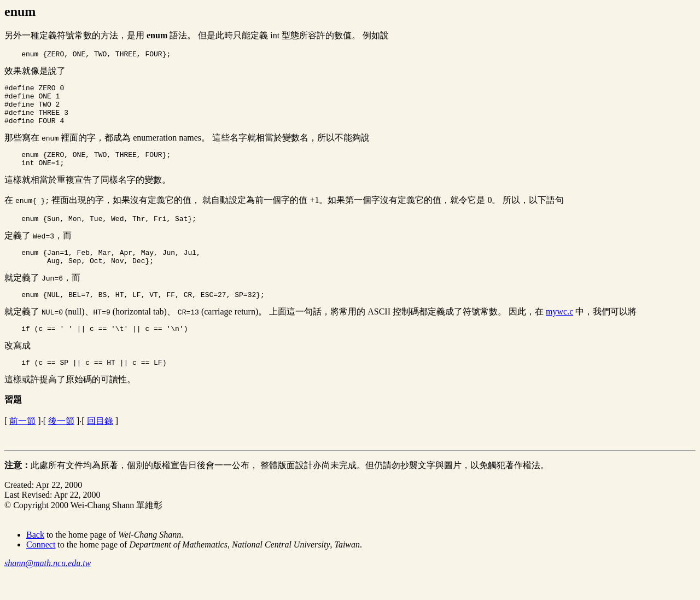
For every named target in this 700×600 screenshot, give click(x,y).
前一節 (22, 444)
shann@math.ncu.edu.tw (48, 586)
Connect (41, 567)
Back (35, 558)
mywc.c (559, 331)
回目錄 (100, 444)
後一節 (61, 444)
